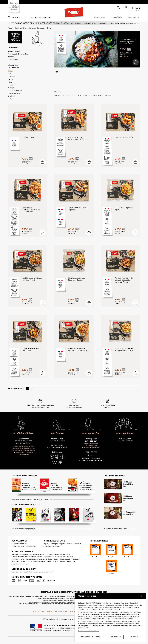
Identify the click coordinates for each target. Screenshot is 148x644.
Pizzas (68, 554)
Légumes (70, 557)
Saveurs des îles (14, 93)
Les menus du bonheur (39, 17)
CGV (46, 596)
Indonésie (12, 77)
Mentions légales (54, 596)
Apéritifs (11, 57)
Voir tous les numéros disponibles (23, 529)
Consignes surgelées (58, 544)
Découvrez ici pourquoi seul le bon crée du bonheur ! (24, 441)
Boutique (71, 561)
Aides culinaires (42, 559)
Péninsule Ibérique (15, 90)
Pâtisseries (76, 559)
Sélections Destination (37, 28)
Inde (10, 74)
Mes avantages (134, 17)
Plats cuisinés (13, 59)
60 (32, 388)
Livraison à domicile (74, 544)
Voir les (70, 96)
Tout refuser (116, 637)
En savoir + (51, 580)
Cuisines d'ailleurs (21, 28)
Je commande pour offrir (52, 546)
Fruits (50, 559)
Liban (10, 82)
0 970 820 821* (91, 441)
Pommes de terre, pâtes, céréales (23, 559)
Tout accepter (135, 637)
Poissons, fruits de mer (44, 557)
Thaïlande (12, 96)
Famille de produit (101, 96)
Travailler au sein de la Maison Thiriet (124, 440)
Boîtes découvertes (59, 561)
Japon (10, 79)
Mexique (11, 88)
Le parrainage (31, 546)
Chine (49, 28)
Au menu (15, 572)
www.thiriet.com (114, 603)
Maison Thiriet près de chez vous (57, 440)
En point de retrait (18, 546)
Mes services (99, 17)
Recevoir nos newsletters (43, 500)
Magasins (46, 544)
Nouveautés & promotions (18, 54)
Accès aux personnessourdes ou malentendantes (91, 459)
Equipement (83, 96)
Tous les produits (15, 51)
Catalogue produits (66, 596)
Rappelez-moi (91, 452)
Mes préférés (117, 17)
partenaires (129, 603)
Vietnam (11, 99)
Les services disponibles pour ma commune (30, 596)
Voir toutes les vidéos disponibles (115, 529)
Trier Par (58, 96)
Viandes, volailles (59, 557)
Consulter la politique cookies (89, 631)
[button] (126, 8)
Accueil (11, 28)
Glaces (56, 559)
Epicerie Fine (47, 561)
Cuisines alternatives (34, 561)
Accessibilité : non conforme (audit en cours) (51, 599)
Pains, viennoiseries (18, 561)
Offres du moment (18, 554)
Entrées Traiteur (39, 554)
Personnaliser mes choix (90, 637)
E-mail (91, 455)
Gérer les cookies (134, 622)
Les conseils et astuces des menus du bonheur (37, 572)
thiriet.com (13, 596)
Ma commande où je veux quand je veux (57, 446)
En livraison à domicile (19, 544)
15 (28, 388)
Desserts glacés (65, 559)
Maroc (10, 85)
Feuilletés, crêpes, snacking (55, 554)
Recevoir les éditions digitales (22, 500)
